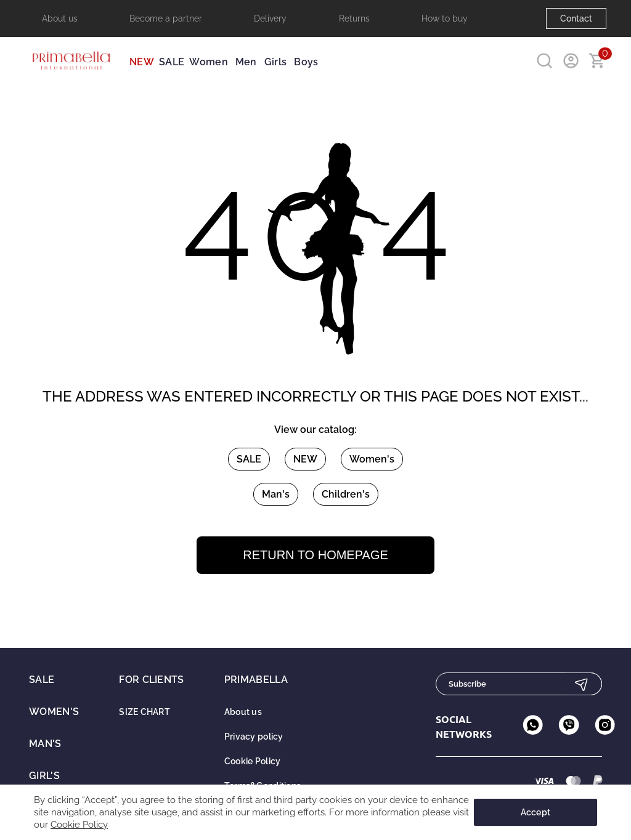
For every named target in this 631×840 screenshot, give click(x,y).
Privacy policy (254, 737)
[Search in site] (544, 61)
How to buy (445, 18)
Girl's (44, 776)
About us (60, 18)
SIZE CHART (145, 712)
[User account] (571, 61)
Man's (276, 494)
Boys (306, 62)
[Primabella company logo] (71, 75)
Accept (536, 812)
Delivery (270, 18)
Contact (576, 18)
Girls (276, 62)
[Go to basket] (597, 61)
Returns (354, 18)
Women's (372, 459)
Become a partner (166, 18)
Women (209, 62)
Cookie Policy (253, 761)
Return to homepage (315, 555)
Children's (346, 494)
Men (246, 62)
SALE (172, 62)
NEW (142, 62)
